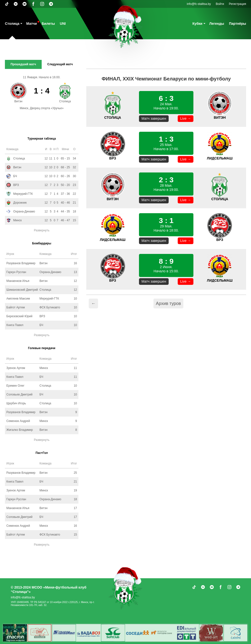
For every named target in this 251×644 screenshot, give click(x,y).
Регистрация (238, 4)
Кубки (197, 24)
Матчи (31, 24)
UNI (63, 24)
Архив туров (168, 303)
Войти (220, 4)
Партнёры (238, 24)
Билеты (48, 24)
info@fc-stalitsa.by (199, 4)
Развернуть (42, 230)
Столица (12, 24)
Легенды (217, 24)
